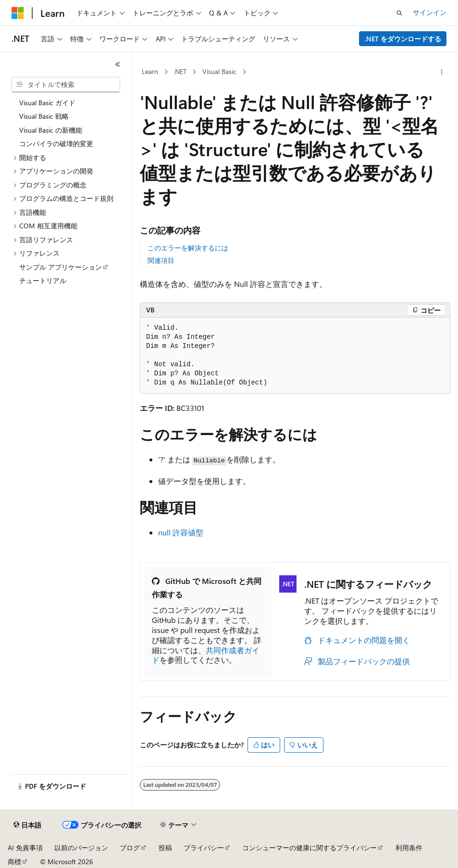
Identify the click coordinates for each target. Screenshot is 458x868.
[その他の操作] (442, 72)
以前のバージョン (81, 848)
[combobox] (66, 85)
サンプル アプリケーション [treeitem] (61, 267)
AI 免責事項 (25, 848)
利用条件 (409, 848)
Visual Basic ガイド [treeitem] (47, 103)
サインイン (430, 12)
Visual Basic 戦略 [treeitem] (44, 116)
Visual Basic (219, 71)
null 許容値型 (181, 532)
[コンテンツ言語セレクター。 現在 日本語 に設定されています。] (27, 825)
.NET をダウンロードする (403, 39)
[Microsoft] (18, 13)
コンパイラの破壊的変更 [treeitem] (56, 143)
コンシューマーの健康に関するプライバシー (309, 848)
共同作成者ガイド (206, 655)
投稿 (165, 848)
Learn (150, 71)
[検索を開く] (399, 13)
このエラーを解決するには (188, 248)
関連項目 (161, 260)
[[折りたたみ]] (118, 64)
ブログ (130, 848)
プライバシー (204, 848)
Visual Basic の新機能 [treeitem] (51, 130)
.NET (180, 71)
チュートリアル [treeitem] (43, 280)
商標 (14, 862)
